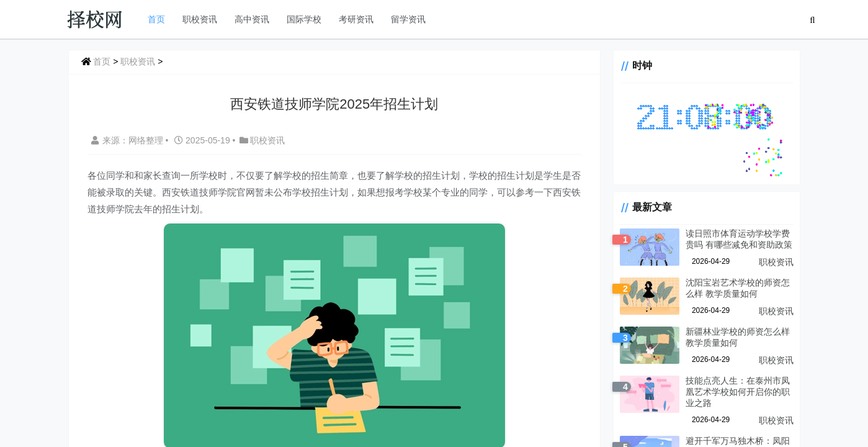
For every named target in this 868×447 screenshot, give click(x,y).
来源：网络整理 (127, 140)
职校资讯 (200, 19)
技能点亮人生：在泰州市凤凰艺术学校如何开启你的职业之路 (738, 392)
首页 (156, 19)
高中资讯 (252, 19)
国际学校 (304, 19)
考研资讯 (356, 19)
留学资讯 (408, 19)
